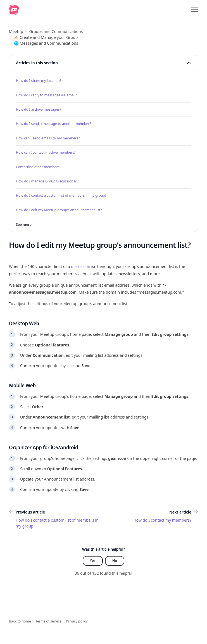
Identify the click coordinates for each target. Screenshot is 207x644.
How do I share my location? (39, 81)
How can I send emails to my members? (48, 138)
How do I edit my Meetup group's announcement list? (59, 210)
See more (24, 224)
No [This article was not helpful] (115, 561)
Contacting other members (38, 167)
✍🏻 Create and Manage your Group (46, 37)
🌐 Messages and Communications (46, 43)
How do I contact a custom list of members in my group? (61, 195)
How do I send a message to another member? (53, 124)
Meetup (16, 31)
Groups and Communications (56, 31)
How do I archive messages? (39, 109)
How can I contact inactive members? (46, 152)
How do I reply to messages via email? (46, 95)
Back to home (20, 621)
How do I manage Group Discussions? (46, 181)
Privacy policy (77, 621)
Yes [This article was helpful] (93, 561)
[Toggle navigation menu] (194, 10)
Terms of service (48, 621)
